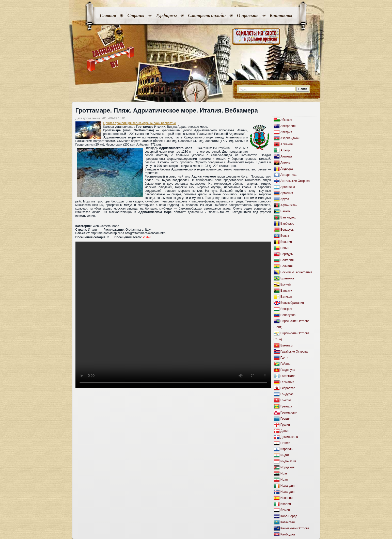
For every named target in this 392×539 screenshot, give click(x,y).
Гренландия (289, 413)
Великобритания (292, 303)
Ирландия (287, 486)
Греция (285, 419)
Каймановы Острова (295, 528)
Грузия (285, 425)
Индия (285, 455)
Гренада (286, 406)
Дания (285, 431)
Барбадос (287, 224)
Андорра (287, 169)
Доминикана (289, 437)
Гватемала (288, 376)
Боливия (287, 266)
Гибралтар (288, 388)
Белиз (285, 236)
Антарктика (288, 175)
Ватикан (286, 297)
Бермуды (287, 254)
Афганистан (289, 205)
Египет (285, 443)
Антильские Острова (295, 181)
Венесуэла (288, 315)
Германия (287, 382)
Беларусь (287, 230)
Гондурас (287, 394)
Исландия (287, 492)
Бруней (286, 284)
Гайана (285, 364)
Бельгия (286, 242)
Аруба (285, 199)
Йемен (285, 510)
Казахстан (288, 522)
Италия (286, 504)
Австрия (286, 132)
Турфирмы (166, 15)
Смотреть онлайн (207, 15)
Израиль (286, 449)
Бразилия (287, 278)
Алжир (285, 150)
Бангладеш (288, 217)
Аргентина (288, 187)
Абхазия (286, 120)
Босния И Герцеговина (296, 272)
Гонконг (286, 400)
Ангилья (286, 156)
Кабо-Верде (289, 516)
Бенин (285, 248)
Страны (136, 15)
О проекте (248, 15)
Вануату (286, 291)
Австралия (288, 126)
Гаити (284, 358)
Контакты (281, 15)
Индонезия (288, 461)
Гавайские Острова (294, 352)
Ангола (285, 163)
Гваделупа (288, 370)
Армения (287, 193)
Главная (108, 15)
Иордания (287, 467)
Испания (287, 498)
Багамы (286, 211)
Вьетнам (287, 345)
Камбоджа (288, 534)
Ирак (284, 473)
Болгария (287, 260)
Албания (287, 144)
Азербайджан (290, 138)
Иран (284, 480)
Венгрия (286, 309)
